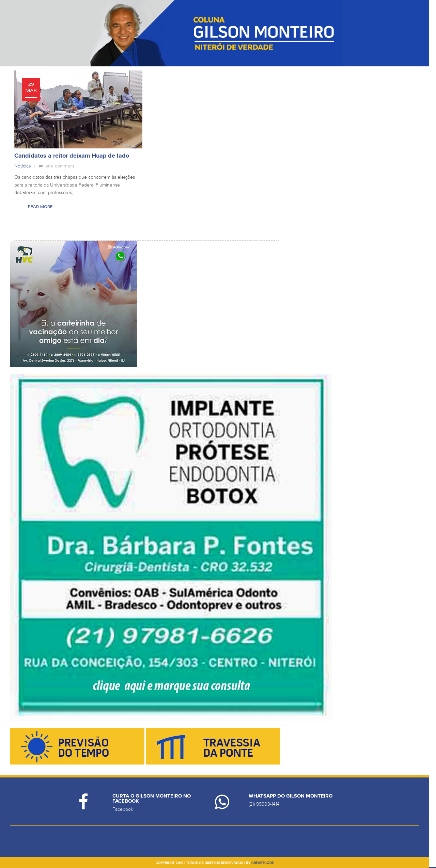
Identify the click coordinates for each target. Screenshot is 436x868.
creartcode (263, 863)
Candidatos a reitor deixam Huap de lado (72, 156)
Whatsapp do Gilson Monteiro (291, 796)
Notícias (22, 166)
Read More (40, 207)
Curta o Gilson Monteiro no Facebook (152, 799)
